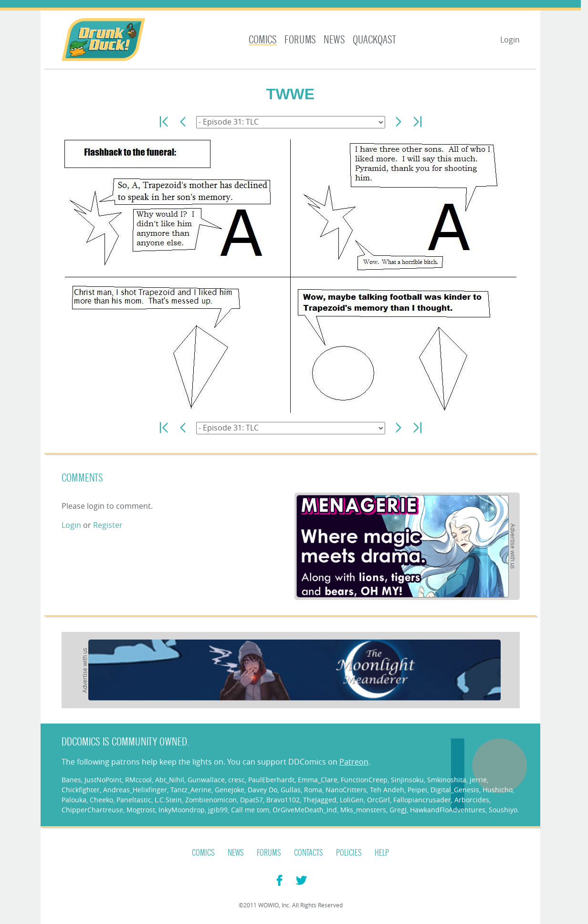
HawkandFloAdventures (448, 810)
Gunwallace (206, 780)
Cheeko (101, 800)
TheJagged (320, 800)
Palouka (74, 800)
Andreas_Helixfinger (135, 790)
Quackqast (374, 40)
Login (510, 40)
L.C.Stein (168, 800)
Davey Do (262, 790)
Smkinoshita (447, 780)
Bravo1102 (283, 800)
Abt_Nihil (170, 780)
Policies (349, 853)
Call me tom (250, 810)
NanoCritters (346, 790)
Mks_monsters (363, 810)
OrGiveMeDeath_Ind (305, 810)
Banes (71, 780)
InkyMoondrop (182, 810)
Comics (263, 40)
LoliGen (352, 800)
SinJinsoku (407, 780)
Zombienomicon (211, 800)
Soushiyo (503, 810)
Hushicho (498, 790)
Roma (313, 790)
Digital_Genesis (455, 790)
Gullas (291, 790)
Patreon (354, 762)
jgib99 (218, 810)
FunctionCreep (364, 780)
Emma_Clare (318, 780)
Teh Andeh (387, 790)
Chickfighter (81, 790)
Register (108, 525)
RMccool (138, 780)
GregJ (398, 810)
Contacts (309, 853)
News (334, 40)
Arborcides (472, 800)
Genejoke (230, 790)
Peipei (417, 790)
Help (382, 853)
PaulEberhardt (271, 780)
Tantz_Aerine (191, 790)
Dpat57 (252, 800)
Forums (300, 40)
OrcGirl (378, 800)
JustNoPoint (103, 780)
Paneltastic (134, 800)
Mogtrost (141, 810)
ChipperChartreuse (92, 810)
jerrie (478, 780)
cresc (236, 780)
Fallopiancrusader (422, 800)
